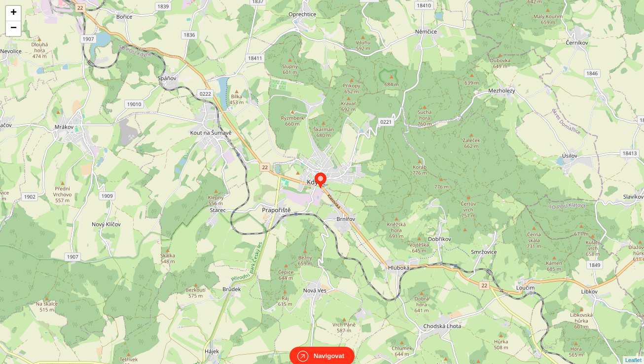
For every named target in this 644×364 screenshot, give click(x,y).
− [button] (14, 29)
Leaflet (633, 351)
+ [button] (14, 13)
